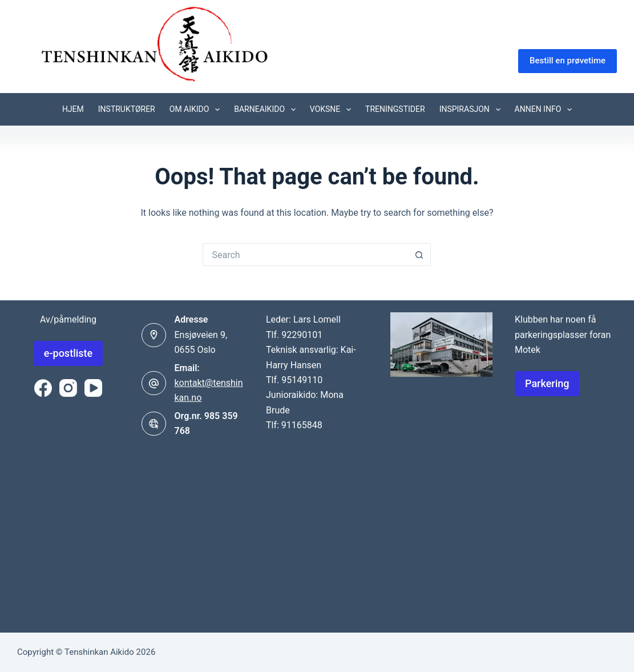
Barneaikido (267, 110)
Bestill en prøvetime (568, 61)
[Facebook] (43, 388)
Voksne (333, 110)
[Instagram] (68, 388)
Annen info (546, 110)
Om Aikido (197, 110)
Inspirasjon (472, 110)
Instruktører (127, 109)
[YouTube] (93, 388)
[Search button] (419, 255)
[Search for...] (305, 255)
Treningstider (395, 109)
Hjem (73, 109)
